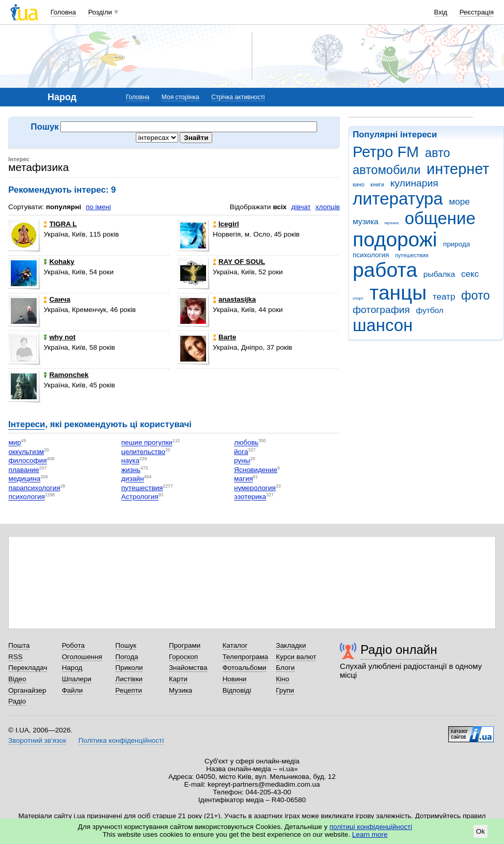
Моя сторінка (180, 97)
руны (242, 461)
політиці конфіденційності (371, 827)
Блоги (285, 668)
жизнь (131, 470)
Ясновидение (256, 470)
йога (241, 452)
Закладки (291, 645)
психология (371, 255)
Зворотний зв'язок (37, 740)
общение (440, 218)
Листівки (129, 679)
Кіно (282, 679)
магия (243, 479)
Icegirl (226, 224)
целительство (143, 452)
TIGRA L (60, 224)
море (459, 202)
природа (456, 244)
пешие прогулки (147, 443)
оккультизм (26, 452)
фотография (381, 310)
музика (366, 221)
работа (385, 270)
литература (398, 199)
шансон (383, 325)
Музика (180, 690)
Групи (285, 690)
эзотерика (250, 497)
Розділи (100, 12)
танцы (398, 293)
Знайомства (188, 668)
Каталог (235, 645)
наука (130, 461)
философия (27, 461)
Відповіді (237, 690)
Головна (63, 12)
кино (359, 184)
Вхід (441, 12)
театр (444, 297)
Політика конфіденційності (121, 740)
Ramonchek (66, 375)
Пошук (126, 645)
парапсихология (34, 488)
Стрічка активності (238, 97)
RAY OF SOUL (239, 262)
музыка (392, 223)
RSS (15, 657)
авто (438, 153)
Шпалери (77, 679)
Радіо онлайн (399, 650)
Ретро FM (386, 152)
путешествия (412, 255)
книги (377, 184)
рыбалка (439, 274)
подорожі (395, 239)
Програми (185, 645)
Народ (72, 668)
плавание (23, 470)
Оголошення (82, 657)
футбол (429, 310)
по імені (98, 207)
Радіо (17, 701)
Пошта (19, 645)
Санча (57, 299)
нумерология (255, 488)
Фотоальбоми (245, 668)
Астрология (140, 497)
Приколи (129, 668)
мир (14, 443)
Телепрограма (246, 657)
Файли (73, 690)
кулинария (414, 183)
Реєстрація (477, 12)
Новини (235, 679)
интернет (458, 169)
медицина (24, 479)
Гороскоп (183, 657)
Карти (178, 679)
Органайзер (27, 690)
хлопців (328, 207)
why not (59, 337)
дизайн (133, 479)
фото (476, 295)
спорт (358, 298)
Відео (17, 679)
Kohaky (59, 262)
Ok (481, 831)
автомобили (387, 170)
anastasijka (234, 299)
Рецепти (129, 690)
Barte (224, 337)
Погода (127, 657)
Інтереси (27, 424)
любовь (246, 443)
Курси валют (296, 657)
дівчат (301, 207)
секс (470, 274)
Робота (73, 645)
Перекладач (28, 668)
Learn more (370, 834)
